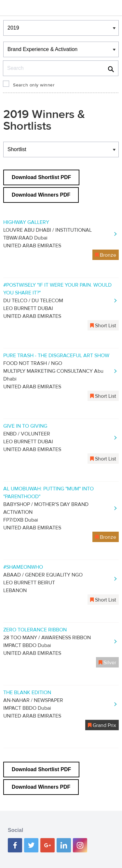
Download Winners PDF (41, 195)
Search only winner (34, 85)
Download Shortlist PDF (41, 177)
